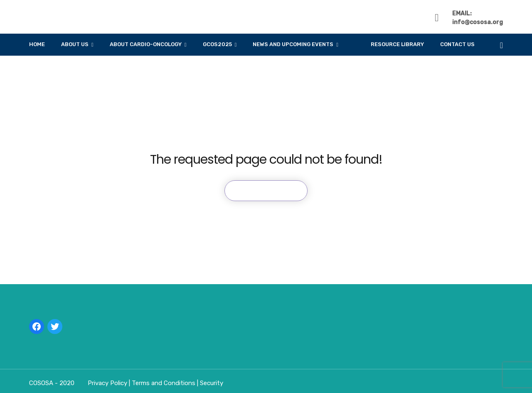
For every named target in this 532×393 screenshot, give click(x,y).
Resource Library (397, 44)
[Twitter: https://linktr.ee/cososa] (55, 327)
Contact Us (457, 44)
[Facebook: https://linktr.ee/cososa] (37, 327)
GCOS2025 (217, 44)
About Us (75, 44)
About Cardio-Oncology (146, 44)
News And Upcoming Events (293, 44)
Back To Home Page (266, 190)
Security (212, 383)
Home (37, 44)
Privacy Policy (108, 383)
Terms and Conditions (164, 383)
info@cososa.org (478, 22)
